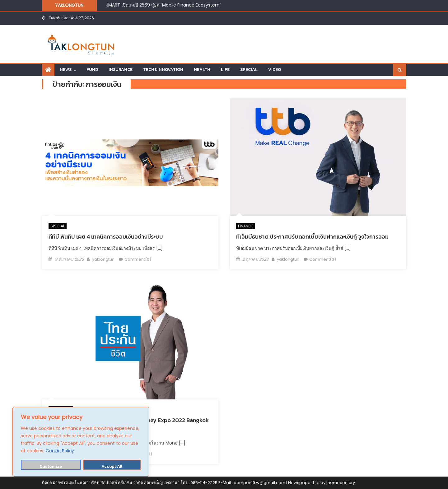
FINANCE (246, 226)
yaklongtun (103, 259)
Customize (51, 466)
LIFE (225, 70)
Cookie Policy (60, 451)
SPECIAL (249, 70)
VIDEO (275, 70)
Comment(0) (138, 259)
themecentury (341, 483)
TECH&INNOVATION (163, 70)
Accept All (112, 466)
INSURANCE (121, 70)
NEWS (66, 70)
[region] (81, 442)
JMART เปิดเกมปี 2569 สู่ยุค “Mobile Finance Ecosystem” (164, 5)
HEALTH (202, 70)
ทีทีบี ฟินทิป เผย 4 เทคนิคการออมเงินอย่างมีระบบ (106, 237)
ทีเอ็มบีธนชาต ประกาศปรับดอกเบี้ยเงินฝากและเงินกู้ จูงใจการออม (312, 237)
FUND (92, 70)
